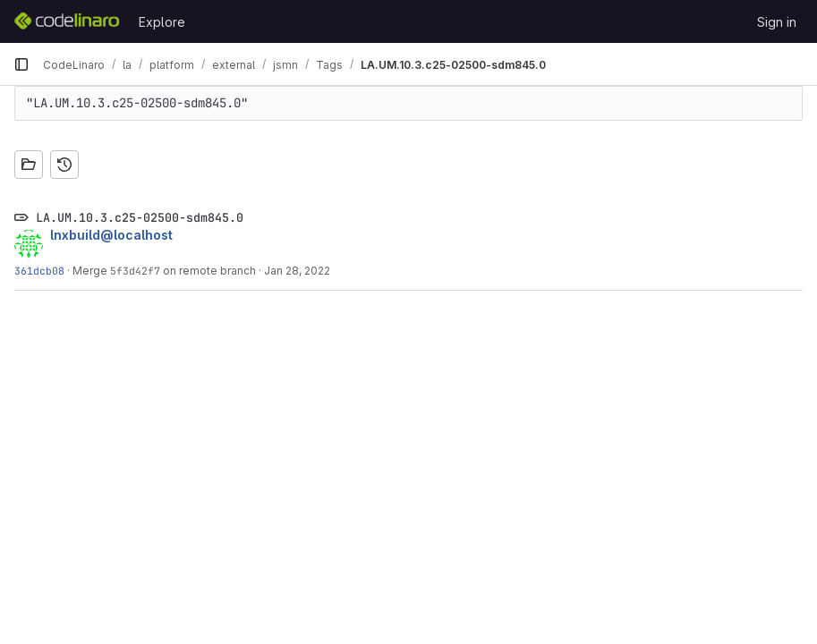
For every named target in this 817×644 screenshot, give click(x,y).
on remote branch (208, 271)
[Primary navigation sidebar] (21, 64)
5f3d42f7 (135, 271)
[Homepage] (67, 21)
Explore (162, 22)
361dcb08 (39, 271)
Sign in (777, 22)
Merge (91, 271)
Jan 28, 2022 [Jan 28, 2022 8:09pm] (297, 271)
